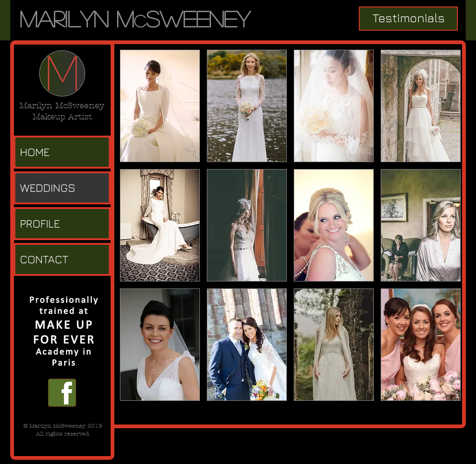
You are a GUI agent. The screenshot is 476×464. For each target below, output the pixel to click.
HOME (35, 152)
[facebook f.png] (62, 393)
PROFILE (40, 223)
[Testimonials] (408, 19)
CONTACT (44, 259)
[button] (160, 106)
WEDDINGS (48, 188)
